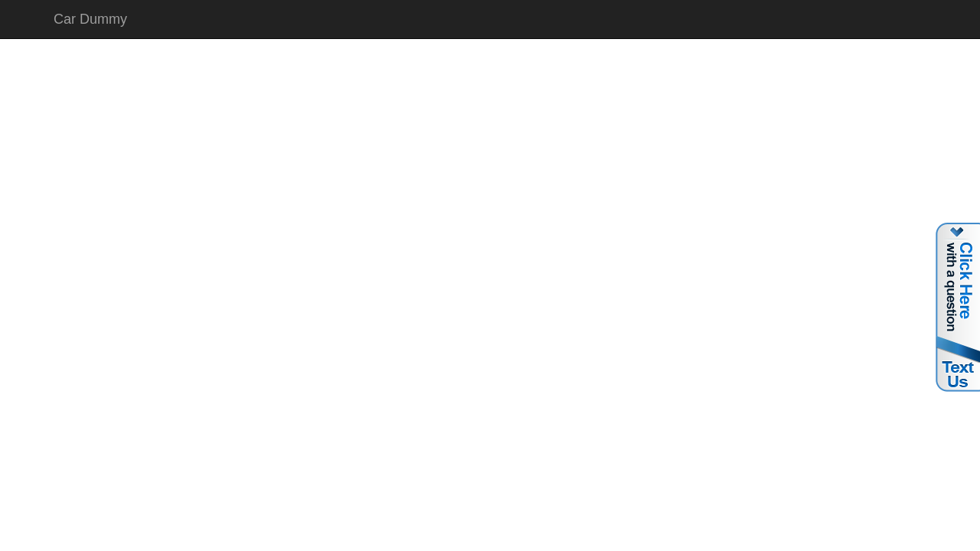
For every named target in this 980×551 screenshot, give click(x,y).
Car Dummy (90, 19)
